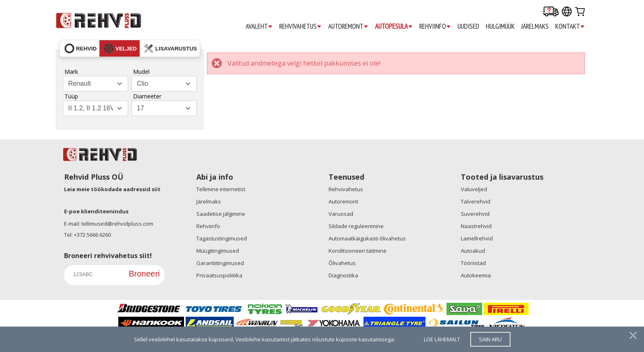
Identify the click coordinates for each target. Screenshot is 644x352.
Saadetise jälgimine (221, 214)
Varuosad (341, 214)
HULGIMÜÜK (500, 26)
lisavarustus (170, 48)
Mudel (141, 72)
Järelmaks (209, 201)
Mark (71, 72)
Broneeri (144, 274)
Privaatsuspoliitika (219, 275)
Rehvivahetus (346, 189)
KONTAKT (570, 26)
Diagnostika (343, 275)
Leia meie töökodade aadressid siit (112, 189)
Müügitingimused (218, 251)
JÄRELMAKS (535, 26)
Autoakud (473, 251)
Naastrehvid (476, 226)
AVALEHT (259, 26)
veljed (120, 48)
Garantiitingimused (220, 263)
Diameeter (147, 96)
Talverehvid (476, 201)
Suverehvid (475, 214)
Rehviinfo (208, 226)
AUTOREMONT (348, 26)
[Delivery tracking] (551, 12)
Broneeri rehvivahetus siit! (108, 256)
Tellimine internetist (221, 189)
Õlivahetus (342, 263)
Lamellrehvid (477, 238)
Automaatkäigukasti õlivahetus (367, 238)
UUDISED (468, 26)
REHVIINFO (435, 26)
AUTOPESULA (394, 26)
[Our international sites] (567, 12)
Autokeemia (476, 275)
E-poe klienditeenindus (96, 211)
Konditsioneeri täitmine (358, 251)
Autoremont (343, 201)
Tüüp (71, 96)
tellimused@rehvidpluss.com (117, 224)
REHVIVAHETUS (300, 26)
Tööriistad (473, 263)
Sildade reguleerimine (356, 226)
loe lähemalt (442, 339)
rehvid (80, 48)
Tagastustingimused (222, 238)
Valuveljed (474, 189)
